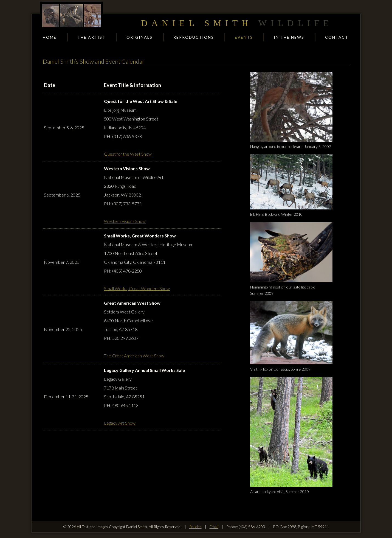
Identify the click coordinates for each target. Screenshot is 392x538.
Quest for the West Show (128, 154)
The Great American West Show (134, 356)
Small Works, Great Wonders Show (137, 288)
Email (214, 527)
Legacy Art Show (120, 423)
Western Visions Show (125, 221)
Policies (195, 527)
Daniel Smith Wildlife (72, 16)
